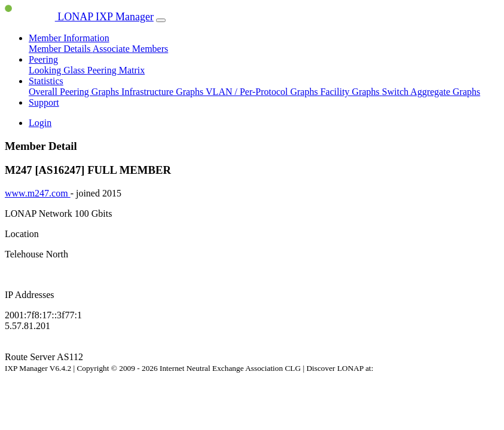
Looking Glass (58, 70)
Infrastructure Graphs (164, 92)
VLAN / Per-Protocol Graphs (263, 92)
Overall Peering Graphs (75, 92)
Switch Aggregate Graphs (431, 92)
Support (44, 102)
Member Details (61, 49)
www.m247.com (38, 193)
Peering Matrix (116, 70)
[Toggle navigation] (161, 20)
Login (40, 123)
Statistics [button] (46, 81)
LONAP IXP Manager (79, 17)
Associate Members (131, 49)
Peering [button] (43, 59)
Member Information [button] (69, 38)
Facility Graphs (351, 92)
